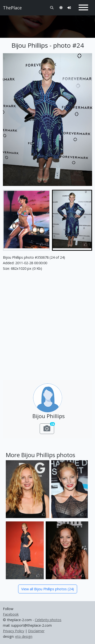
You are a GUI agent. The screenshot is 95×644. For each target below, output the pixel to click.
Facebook (11, 614)
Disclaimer (36, 631)
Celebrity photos (48, 620)
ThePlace (12, 8)
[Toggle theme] (61, 8)
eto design (24, 636)
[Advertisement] (47, 25)
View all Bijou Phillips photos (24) (48, 589)
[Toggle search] (52, 8)
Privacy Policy (14, 631)
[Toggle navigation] (83, 8)
